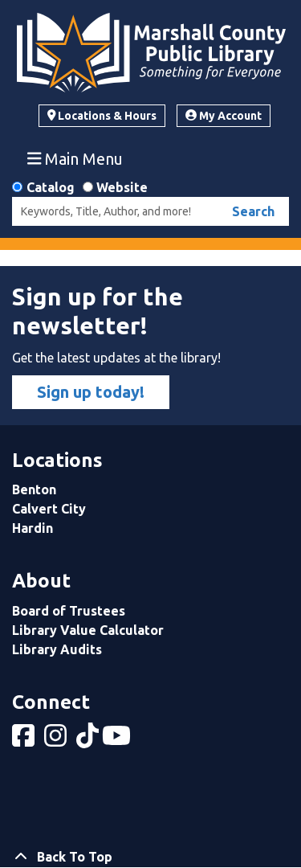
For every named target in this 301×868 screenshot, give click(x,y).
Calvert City (49, 509)
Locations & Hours (102, 116)
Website (122, 187)
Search (253, 211)
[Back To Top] (150, 857)
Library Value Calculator (88, 630)
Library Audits (57, 649)
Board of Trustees (69, 611)
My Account (224, 116)
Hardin (33, 528)
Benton (34, 489)
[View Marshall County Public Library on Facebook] (25, 740)
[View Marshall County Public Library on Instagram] (57, 740)
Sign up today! (91, 392)
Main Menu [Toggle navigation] (75, 158)
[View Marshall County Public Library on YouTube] (118, 740)
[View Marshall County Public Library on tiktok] (89, 740)
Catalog (51, 187)
